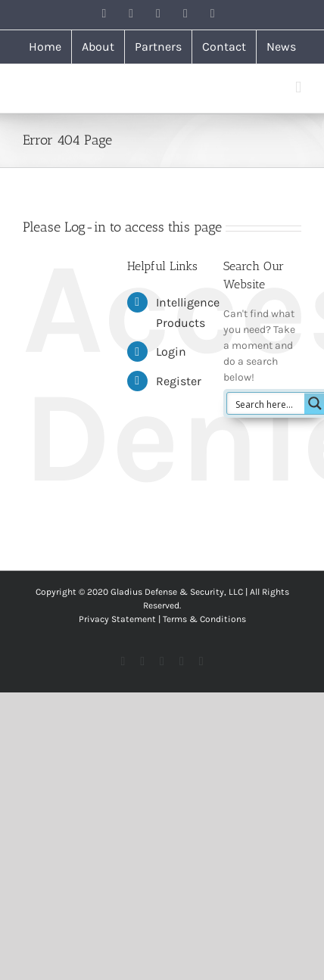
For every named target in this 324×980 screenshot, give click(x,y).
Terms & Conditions (204, 619)
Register (179, 381)
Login (171, 352)
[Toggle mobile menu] (298, 87)
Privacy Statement (117, 619)
